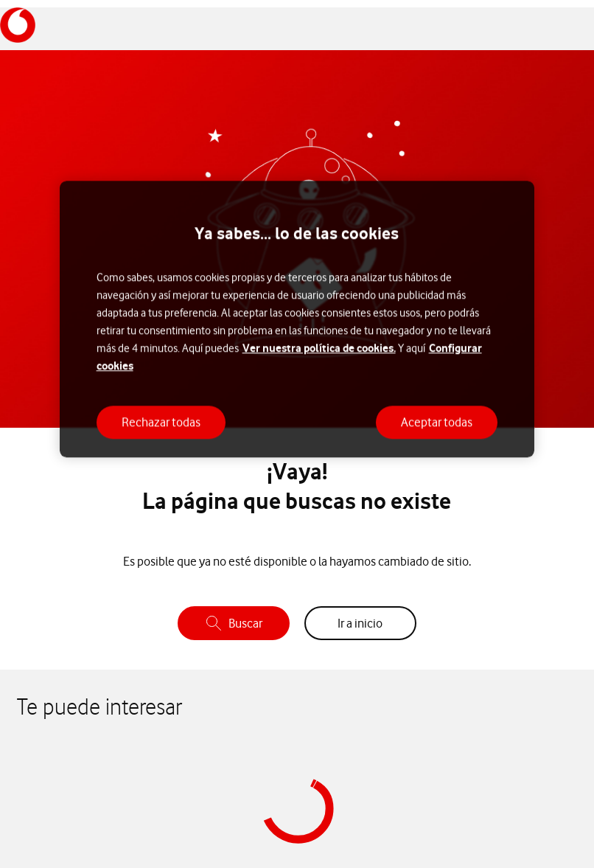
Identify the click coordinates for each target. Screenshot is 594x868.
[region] (297, 320)
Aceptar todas (437, 422)
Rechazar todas (161, 422)
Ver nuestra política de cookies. (319, 348)
